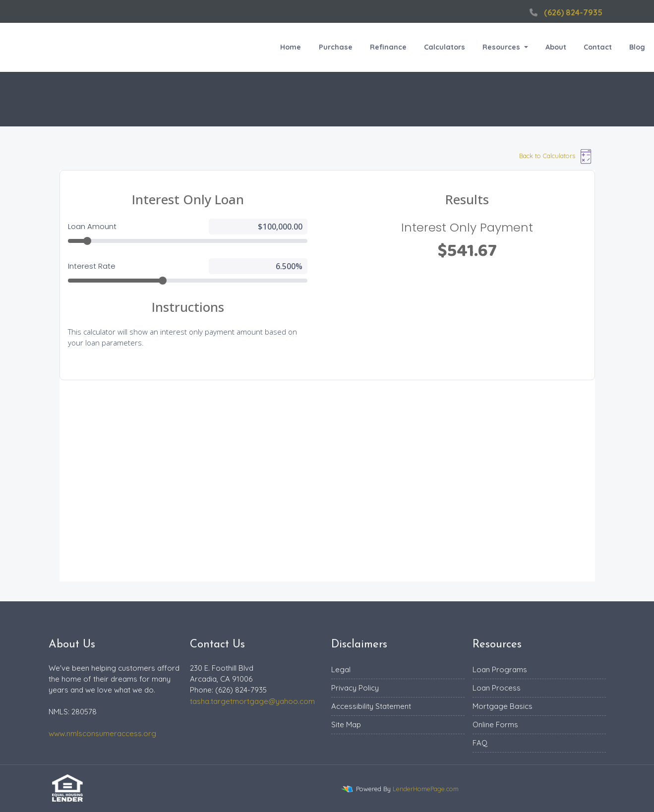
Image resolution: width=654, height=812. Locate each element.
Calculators (445, 47)
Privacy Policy (355, 688)
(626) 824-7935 (565, 12)
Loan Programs (500, 669)
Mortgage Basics (503, 706)
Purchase (336, 47)
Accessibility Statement (371, 706)
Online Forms (495, 725)
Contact (598, 47)
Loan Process (497, 688)
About (556, 47)
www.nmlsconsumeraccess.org (102, 733)
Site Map (346, 725)
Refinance (388, 47)
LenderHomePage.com (426, 789)
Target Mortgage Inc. (48, 47)
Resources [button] (502, 47)
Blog (637, 47)
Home (291, 47)
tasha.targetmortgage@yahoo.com (252, 701)
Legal (341, 669)
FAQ (480, 743)
